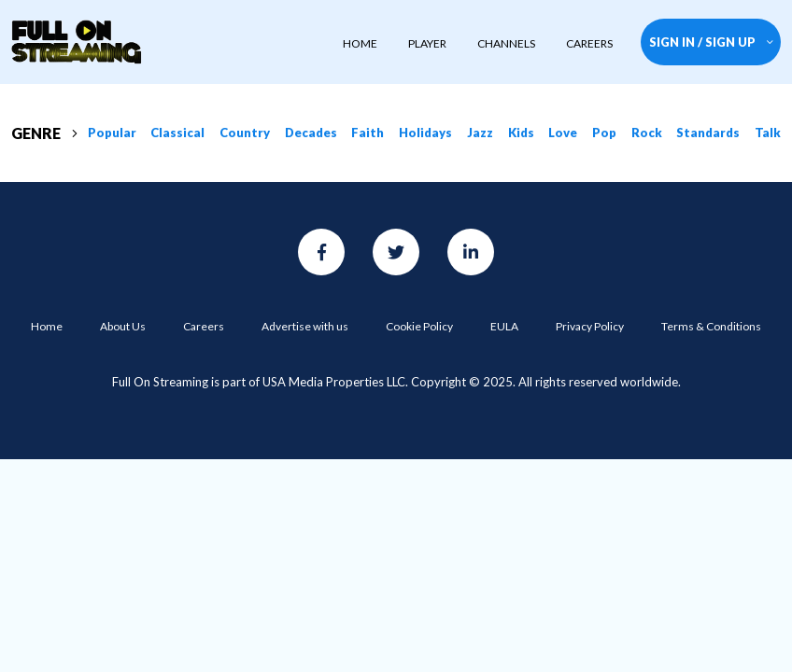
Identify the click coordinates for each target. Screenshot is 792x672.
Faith (368, 133)
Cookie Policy (419, 326)
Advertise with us (305, 326)
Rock (647, 133)
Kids (521, 133)
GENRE (44, 133)
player (427, 43)
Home (47, 326)
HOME (360, 43)
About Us (123, 326)
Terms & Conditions (711, 326)
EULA (504, 326)
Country (245, 133)
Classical (177, 133)
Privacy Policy (590, 326)
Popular (112, 133)
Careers (204, 326)
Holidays (425, 133)
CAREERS (589, 43)
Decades (311, 133)
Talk (768, 133)
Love (563, 133)
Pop (604, 133)
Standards (708, 133)
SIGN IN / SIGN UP (711, 42)
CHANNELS (506, 43)
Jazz (480, 133)
